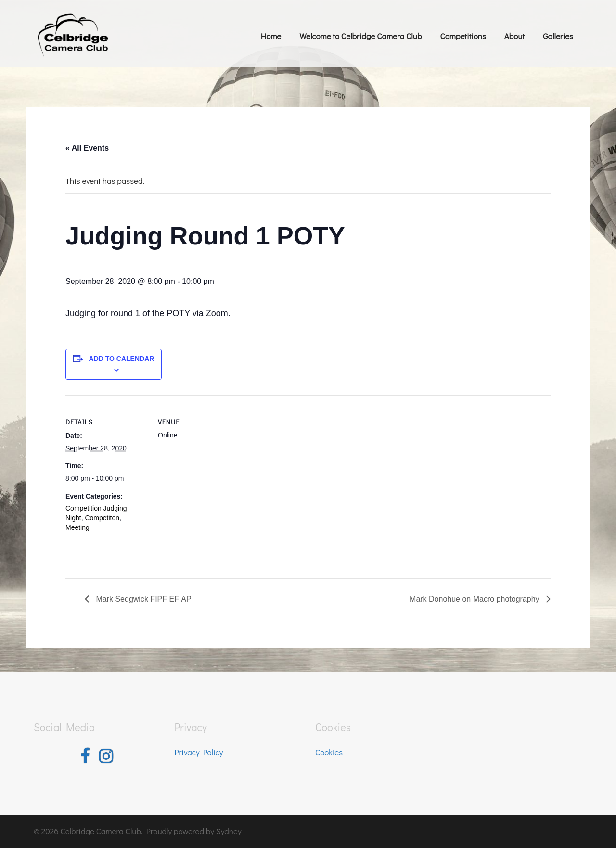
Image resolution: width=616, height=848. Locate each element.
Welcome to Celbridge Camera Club (360, 36)
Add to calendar (122, 359)
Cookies (329, 752)
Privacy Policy (199, 752)
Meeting (77, 527)
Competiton (102, 518)
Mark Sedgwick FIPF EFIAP (143, 599)
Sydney (229, 831)
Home (271, 36)
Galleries (558, 36)
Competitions (463, 36)
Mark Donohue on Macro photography (475, 599)
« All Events (87, 148)
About (514, 36)
